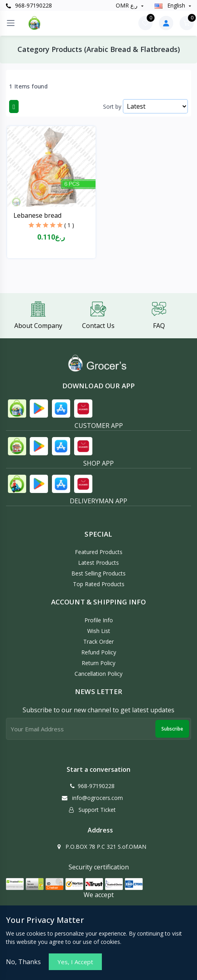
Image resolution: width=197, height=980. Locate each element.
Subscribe (172, 729)
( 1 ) (69, 225)
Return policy (98, 663)
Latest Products (98, 563)
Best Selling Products (98, 573)
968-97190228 (29, 5)
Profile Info (99, 620)
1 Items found (28, 86)
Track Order (98, 642)
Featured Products (99, 552)
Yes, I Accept (75, 962)
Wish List (99, 631)
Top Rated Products (99, 584)
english (171, 5)
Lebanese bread (37, 215)
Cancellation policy (98, 674)
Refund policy (99, 652)
